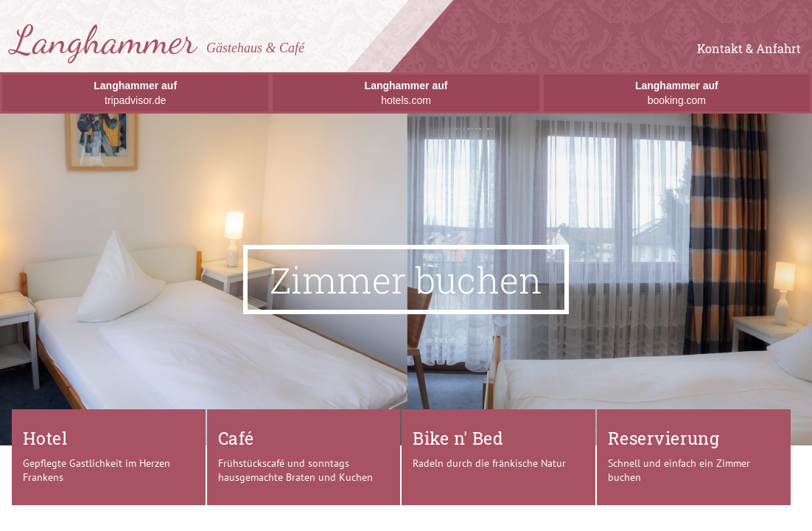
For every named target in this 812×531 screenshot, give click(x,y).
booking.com (677, 93)
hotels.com (406, 93)
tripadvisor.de (135, 93)
